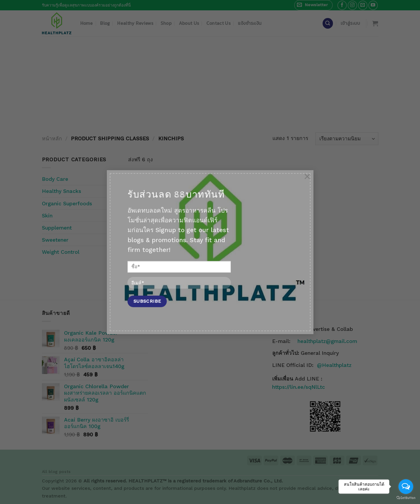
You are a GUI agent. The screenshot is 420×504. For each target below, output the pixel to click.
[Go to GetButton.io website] (406, 498)
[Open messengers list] (406, 487)
